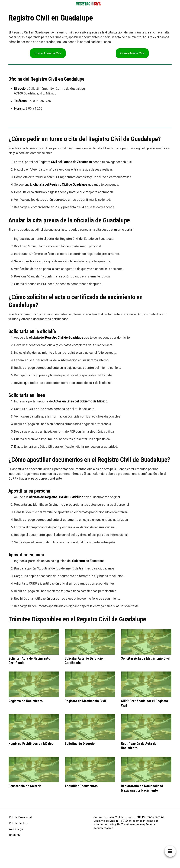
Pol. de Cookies (19, 823)
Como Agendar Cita (48, 53)
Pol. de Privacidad (20, 817)
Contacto (15, 835)
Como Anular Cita (132, 53)
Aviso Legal (16, 829)
